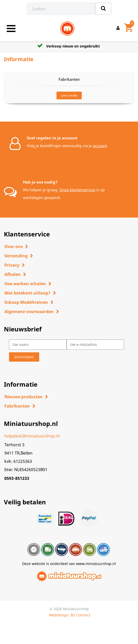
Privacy (12, 265)
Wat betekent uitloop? (27, 293)
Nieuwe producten (23, 397)
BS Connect (80, 615)
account (100, 146)
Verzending (16, 256)
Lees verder (69, 95)
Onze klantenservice (77, 190)
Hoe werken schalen (25, 284)
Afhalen (13, 274)
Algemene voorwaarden (29, 312)
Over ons (14, 247)
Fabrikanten (17, 406)
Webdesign (59, 615)
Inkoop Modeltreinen (26, 302)
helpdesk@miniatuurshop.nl (32, 436)
